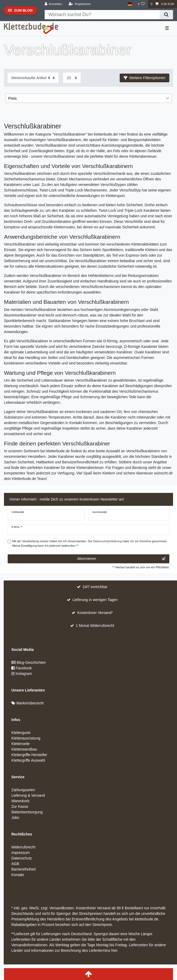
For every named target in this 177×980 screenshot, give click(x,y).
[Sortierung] (33, 78)
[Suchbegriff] (102, 15)
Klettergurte (21, 733)
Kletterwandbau (24, 749)
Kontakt (18, 875)
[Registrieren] (80, 4)
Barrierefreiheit (24, 869)
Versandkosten (61, 908)
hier (114, 950)
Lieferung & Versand (28, 795)
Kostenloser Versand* (95, 613)
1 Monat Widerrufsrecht (95, 626)
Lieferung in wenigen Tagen (95, 600)
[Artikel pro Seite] (72, 78)
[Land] (130, 4)
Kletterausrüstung (26, 738)
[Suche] (166, 15)
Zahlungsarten (23, 790)
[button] (145, 78)
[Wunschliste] (141, 4)
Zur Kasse (20, 806)
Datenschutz (22, 858)
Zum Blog (20, 12)
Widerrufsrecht (23, 847)
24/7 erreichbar (95, 587)
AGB (15, 864)
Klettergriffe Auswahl (28, 760)
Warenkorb (20, 801)
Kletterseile (20, 744)
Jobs (15, 818)
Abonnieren (121, 559)
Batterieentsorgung (27, 812)
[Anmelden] (53, 4)
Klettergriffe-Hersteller (29, 755)
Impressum (20, 853)
